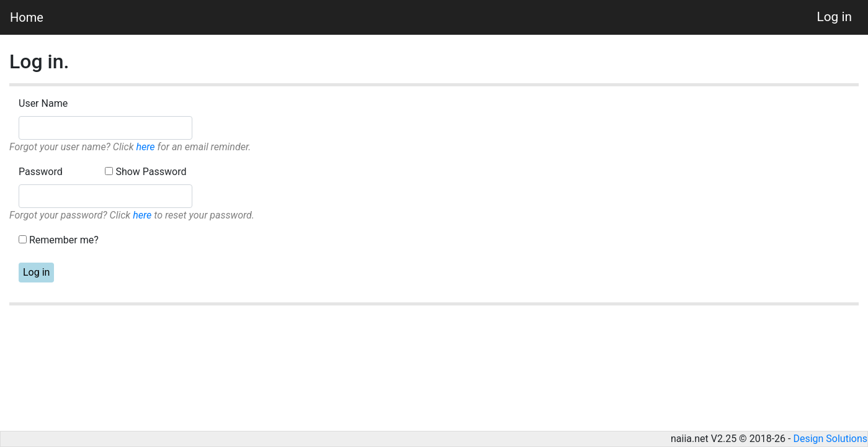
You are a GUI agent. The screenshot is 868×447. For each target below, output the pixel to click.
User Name (43, 103)
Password (41, 172)
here (145, 147)
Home (27, 17)
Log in (834, 17)
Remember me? (64, 240)
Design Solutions (830, 439)
